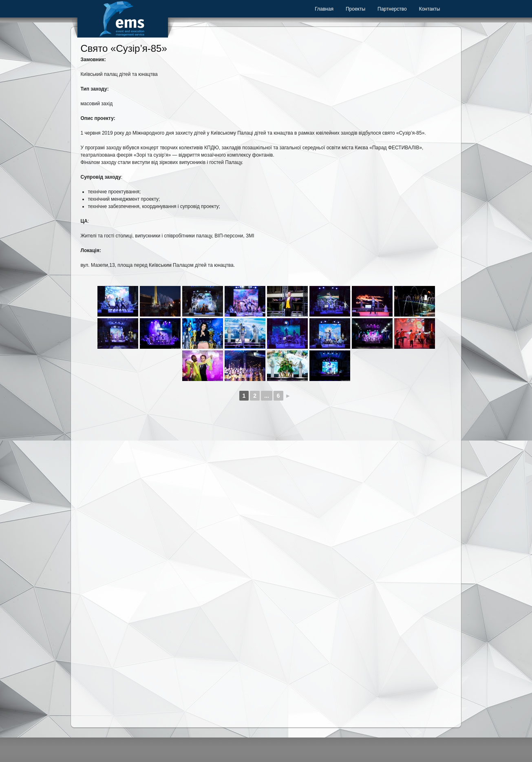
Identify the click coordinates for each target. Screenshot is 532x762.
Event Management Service (123, 19)
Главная (324, 9)
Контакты (430, 9)
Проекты (355, 9)
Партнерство (392, 9)
